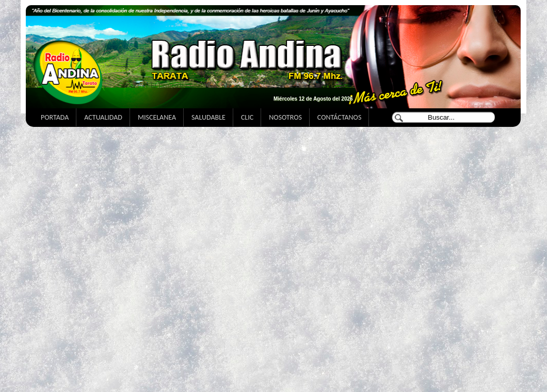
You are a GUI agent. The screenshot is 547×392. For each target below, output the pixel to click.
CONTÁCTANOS (339, 117)
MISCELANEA (157, 117)
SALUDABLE (208, 117)
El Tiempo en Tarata (178, 86)
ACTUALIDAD (103, 117)
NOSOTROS (285, 117)
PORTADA (55, 117)
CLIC (247, 117)
